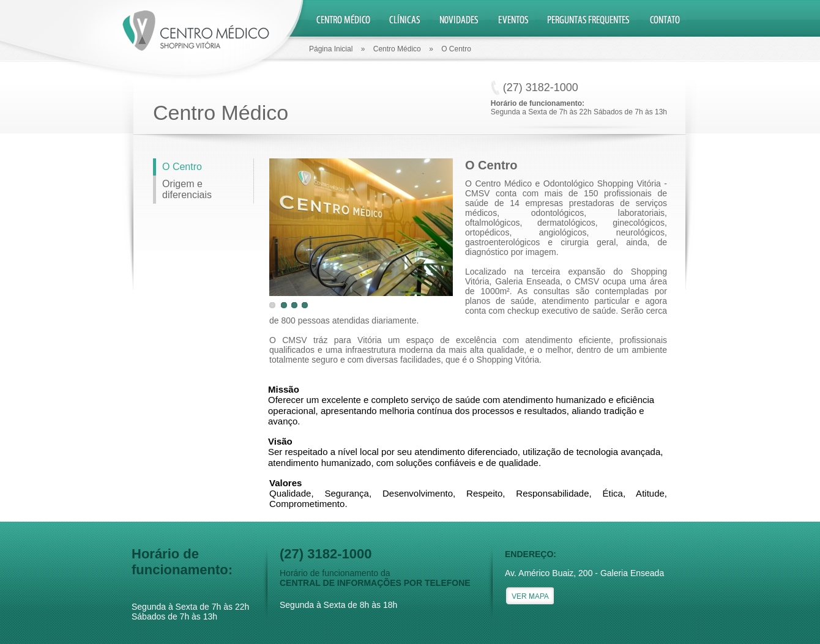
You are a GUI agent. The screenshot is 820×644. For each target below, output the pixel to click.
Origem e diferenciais (187, 189)
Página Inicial (331, 49)
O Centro (182, 167)
